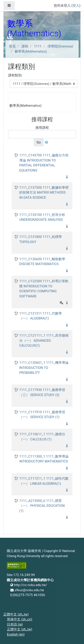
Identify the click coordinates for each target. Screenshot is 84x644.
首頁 (12, 46)
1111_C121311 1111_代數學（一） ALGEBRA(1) (41, 316)
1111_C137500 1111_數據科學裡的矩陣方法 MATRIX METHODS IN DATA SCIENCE (44, 193)
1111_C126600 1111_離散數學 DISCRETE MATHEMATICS (42, 262)
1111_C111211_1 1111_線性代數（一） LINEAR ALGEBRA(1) (44, 481)
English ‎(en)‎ (16, 634)
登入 (76, 6)
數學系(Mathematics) (31, 51)
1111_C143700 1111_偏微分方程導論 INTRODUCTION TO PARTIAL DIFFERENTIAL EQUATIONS (44, 163)
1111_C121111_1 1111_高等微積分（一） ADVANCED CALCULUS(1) (44, 340)
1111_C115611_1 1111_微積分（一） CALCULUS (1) (42, 437)
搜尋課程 (42, 128)
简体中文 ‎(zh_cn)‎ (20, 619)
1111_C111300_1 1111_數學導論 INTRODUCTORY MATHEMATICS (44, 459)
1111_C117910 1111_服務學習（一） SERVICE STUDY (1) (42, 415)
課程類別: (15, 75)
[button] (47, 142)
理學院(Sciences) (60, 46)
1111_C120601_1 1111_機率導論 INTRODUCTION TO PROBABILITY (44, 368)
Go (39, 142)
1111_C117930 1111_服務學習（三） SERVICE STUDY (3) (42, 392)
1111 (38, 46)
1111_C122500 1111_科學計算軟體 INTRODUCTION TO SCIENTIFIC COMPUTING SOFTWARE (44, 289)
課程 (25, 46)
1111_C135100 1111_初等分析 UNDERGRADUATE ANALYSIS (42, 217)
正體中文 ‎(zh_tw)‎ (16, 614)
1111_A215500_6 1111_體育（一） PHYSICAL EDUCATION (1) (42, 506)
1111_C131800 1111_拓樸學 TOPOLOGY (41, 239)
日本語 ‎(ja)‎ (15, 624)
